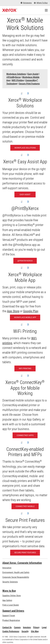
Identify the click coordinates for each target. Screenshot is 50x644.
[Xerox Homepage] (10, 10)
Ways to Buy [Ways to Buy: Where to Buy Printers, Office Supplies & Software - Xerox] (9, 591)
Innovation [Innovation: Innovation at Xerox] (7, 568)
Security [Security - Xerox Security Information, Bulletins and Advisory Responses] (25, 631)
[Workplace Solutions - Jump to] (16, 74)
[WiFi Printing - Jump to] (18, 80)
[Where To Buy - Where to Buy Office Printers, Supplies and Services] (41, 3)
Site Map (35, 631)
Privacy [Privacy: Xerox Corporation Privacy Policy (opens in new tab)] (36, 627)
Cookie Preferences (11, 631)
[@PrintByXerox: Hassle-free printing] (25, 261)
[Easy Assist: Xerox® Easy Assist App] (25, 194)
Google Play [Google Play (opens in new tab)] (31, 311)
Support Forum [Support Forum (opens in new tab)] (9, 616)
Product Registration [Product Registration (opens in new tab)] (11, 620)
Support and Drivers (13, 611)
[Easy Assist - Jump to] (33, 74)
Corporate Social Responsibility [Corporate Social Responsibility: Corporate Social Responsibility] (16, 577)
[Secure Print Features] (25, 553)
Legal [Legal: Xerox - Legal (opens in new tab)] (44, 627)
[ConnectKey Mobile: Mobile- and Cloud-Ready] (25, 506)
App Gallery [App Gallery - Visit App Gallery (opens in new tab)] (7, 600)
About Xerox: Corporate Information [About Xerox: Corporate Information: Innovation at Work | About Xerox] (22, 563)
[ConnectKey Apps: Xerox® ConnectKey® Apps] (25, 435)
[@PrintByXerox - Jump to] (13, 77)
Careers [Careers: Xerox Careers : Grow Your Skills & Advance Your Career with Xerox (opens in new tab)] (17, 627)
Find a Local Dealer (11, 605)
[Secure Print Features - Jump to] (29, 84)
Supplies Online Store (12, 596)
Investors (27, 627)
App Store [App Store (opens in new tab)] (13, 311)
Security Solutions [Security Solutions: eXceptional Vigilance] (10, 582)
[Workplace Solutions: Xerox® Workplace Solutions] (25, 148)
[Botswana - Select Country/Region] (26, 3)
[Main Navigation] (46, 10)
